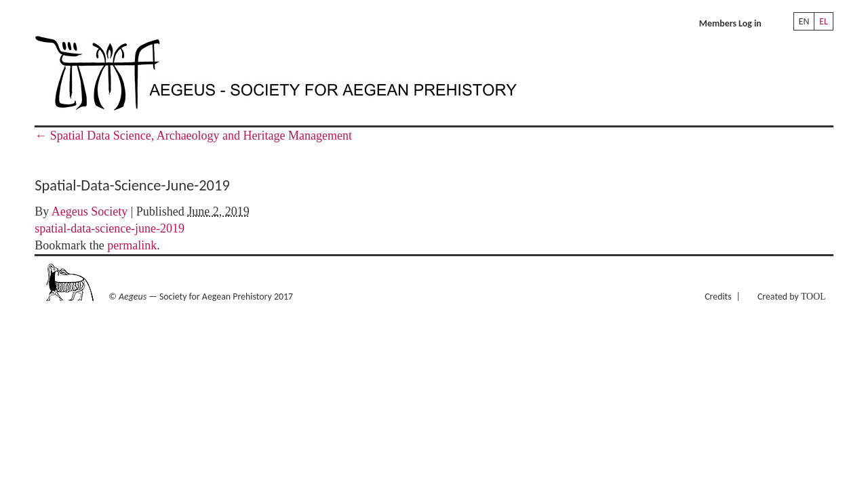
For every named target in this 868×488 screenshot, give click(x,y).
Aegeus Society (90, 211)
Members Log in (730, 23)
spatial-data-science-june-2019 (110, 228)
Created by (792, 297)
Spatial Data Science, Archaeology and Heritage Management (193, 136)
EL (824, 21)
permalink (132, 245)
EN (804, 21)
